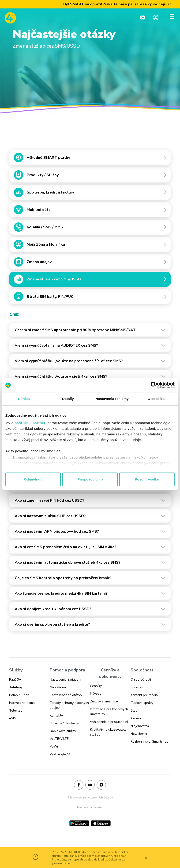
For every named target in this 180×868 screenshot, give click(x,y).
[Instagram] (101, 785)
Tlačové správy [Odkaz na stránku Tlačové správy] (142, 703)
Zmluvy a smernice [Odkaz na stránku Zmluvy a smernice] (104, 701)
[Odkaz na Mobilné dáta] (90, 211)
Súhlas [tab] (24, 399)
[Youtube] (90, 785)
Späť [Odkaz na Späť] (14, 314)
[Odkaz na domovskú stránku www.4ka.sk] (10, 18)
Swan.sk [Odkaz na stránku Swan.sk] (137, 687)
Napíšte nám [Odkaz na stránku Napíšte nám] (59, 687)
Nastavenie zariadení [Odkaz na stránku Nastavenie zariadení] (65, 680)
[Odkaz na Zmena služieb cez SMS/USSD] (90, 280)
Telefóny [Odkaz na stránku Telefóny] (16, 687)
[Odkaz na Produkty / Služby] (90, 176)
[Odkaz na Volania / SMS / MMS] (90, 228)
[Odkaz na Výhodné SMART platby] (90, 159)
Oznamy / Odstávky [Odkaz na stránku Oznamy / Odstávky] (64, 723)
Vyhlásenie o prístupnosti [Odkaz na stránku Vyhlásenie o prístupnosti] (109, 722)
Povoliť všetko (147, 479)
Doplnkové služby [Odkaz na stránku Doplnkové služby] (63, 731)
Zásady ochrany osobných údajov (90, 798)
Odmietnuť (33, 479)
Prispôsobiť (90, 479)
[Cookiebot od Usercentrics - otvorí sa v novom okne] (154, 385)
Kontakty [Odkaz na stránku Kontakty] (56, 715)
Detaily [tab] (68, 399)
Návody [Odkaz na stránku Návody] (96, 694)
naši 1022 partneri (31, 423)
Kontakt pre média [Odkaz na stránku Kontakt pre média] (144, 695)
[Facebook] (79, 785)
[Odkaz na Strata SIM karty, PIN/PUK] (90, 298)
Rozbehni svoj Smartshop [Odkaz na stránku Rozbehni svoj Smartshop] (149, 742)
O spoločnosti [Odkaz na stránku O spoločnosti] (141, 680)
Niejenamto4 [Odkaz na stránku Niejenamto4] (140, 726)
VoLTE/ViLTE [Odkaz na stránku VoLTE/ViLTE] (59, 739)
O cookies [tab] (156, 399)
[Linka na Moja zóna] (156, 18)
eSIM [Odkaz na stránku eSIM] (13, 718)
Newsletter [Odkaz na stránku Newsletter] (139, 734)
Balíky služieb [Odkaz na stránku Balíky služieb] (19, 695)
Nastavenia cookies (90, 807)
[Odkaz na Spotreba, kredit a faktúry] (90, 194)
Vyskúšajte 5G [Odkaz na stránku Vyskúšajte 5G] (60, 754)
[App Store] (101, 823)
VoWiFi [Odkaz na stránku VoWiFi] (55, 746)
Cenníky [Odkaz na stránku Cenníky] (96, 686)
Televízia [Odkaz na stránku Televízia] (16, 711)
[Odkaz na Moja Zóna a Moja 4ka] (90, 246)
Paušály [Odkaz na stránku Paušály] (15, 680)
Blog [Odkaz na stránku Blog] (134, 711)
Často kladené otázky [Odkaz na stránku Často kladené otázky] (66, 695)
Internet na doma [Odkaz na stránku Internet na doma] (22, 703)
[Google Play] (79, 823)
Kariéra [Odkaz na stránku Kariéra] (136, 718)
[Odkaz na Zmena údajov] (90, 263)
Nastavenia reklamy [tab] (112, 399)
